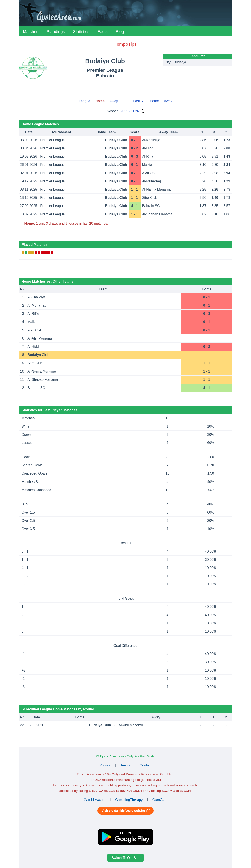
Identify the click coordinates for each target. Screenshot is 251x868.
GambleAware (95, 800)
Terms (125, 765)
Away (114, 101)
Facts (102, 32)
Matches (31, 32)
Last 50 (139, 101)
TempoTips (125, 44)
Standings (56, 32)
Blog (120, 32)
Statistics (81, 32)
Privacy (105, 765)
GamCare (160, 800)
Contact (146, 765)
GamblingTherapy (129, 800)
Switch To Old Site (125, 858)
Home (154, 101)
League (84, 101)
